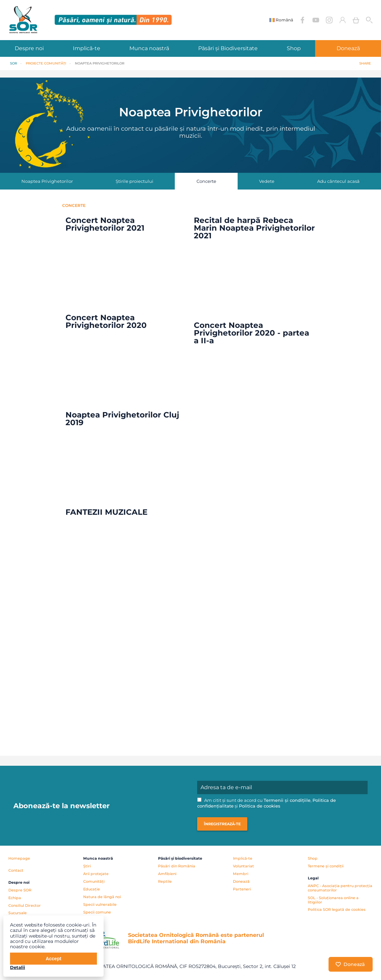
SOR (14, 63)
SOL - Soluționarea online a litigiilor (333, 900)
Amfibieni (167, 874)
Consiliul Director (25, 905)
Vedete (267, 181)
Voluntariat (243, 866)
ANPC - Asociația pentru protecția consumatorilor (340, 888)
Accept (54, 959)
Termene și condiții (326, 866)
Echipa (15, 898)
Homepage (19, 858)
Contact (16, 870)
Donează (348, 48)
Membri (241, 874)
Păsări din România (177, 866)
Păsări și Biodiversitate (228, 48)
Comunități (94, 881)
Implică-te (87, 48)
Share (365, 63)
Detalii (18, 967)
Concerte (206, 181)
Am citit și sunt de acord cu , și (267, 803)
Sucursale (18, 913)
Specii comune (97, 912)
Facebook (302, 20)
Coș (356, 20)
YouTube (316, 20)
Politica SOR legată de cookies (337, 909)
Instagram (329, 20)
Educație (92, 889)
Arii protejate (96, 874)
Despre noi (29, 48)
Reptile (165, 881)
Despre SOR (20, 890)
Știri (87, 866)
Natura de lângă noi (102, 897)
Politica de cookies (260, 806)
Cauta (369, 20)
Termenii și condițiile (287, 800)
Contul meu (343, 20)
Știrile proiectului (135, 181)
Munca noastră (149, 48)
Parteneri (242, 889)
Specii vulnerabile (100, 904)
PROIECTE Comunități (46, 63)
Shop (294, 48)
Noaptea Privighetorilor (47, 181)
